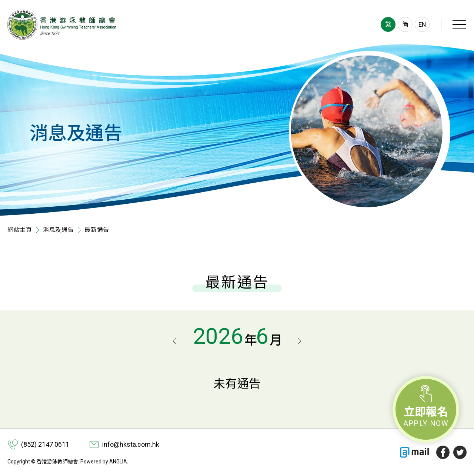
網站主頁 (20, 230)
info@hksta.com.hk (131, 444)
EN (422, 24)
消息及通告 (59, 230)
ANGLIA (118, 462)
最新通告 (97, 230)
